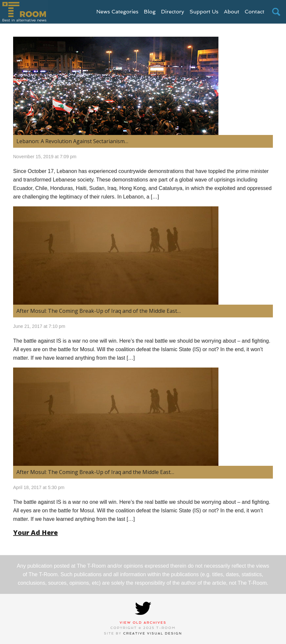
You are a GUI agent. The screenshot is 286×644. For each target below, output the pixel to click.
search (276, 12)
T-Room (24, 12)
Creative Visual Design (153, 633)
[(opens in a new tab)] (143, 86)
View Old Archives (143, 623)
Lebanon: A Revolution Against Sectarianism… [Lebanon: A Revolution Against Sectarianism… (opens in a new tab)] (72, 141)
